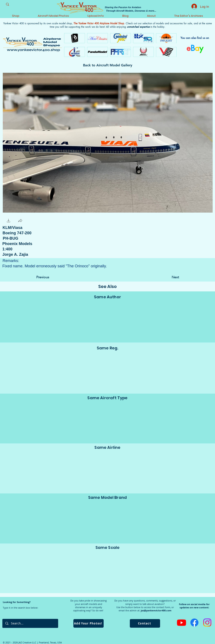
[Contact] (145, 623)
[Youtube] (182, 623)
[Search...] (30, 623)
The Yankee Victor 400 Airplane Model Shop (99, 23)
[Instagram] (207, 623)
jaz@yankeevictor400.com (156, 610)
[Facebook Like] (37, 221)
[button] (9, 221)
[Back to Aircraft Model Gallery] (108, 65)
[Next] (168, 277)
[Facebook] (194, 623)
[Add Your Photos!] (89, 623)
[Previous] (50, 277)
